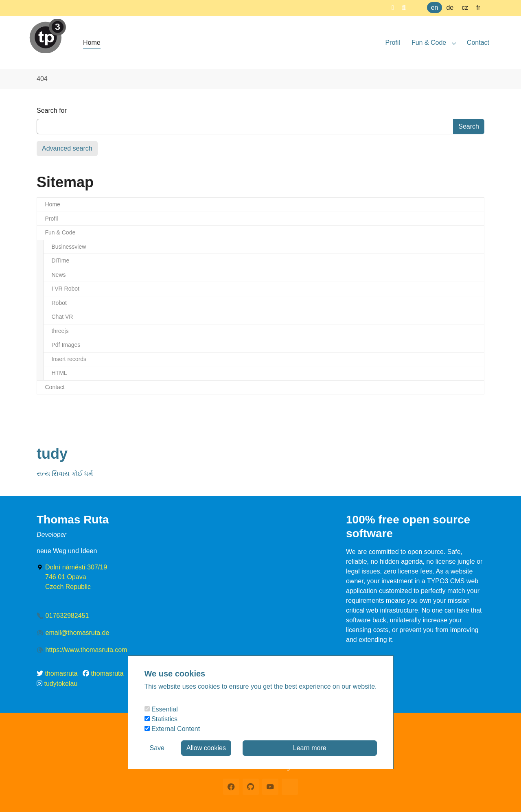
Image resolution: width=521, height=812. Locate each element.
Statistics (161, 719)
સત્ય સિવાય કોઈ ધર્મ (65, 474)
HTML (59, 373)
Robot (59, 303)
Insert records (69, 359)
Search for (52, 111)
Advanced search (67, 148)
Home (53, 204)
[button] (393, 8)
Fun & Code (60, 232)
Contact (55, 387)
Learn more (310, 748)
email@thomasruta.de (78, 633)
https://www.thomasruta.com (86, 650)
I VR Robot (66, 289)
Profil (52, 219)
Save (157, 748)
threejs (60, 331)
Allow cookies (206, 748)
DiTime (61, 260)
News (59, 275)
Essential (161, 709)
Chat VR (62, 317)
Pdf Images (66, 345)
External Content (172, 729)
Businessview (69, 247)
